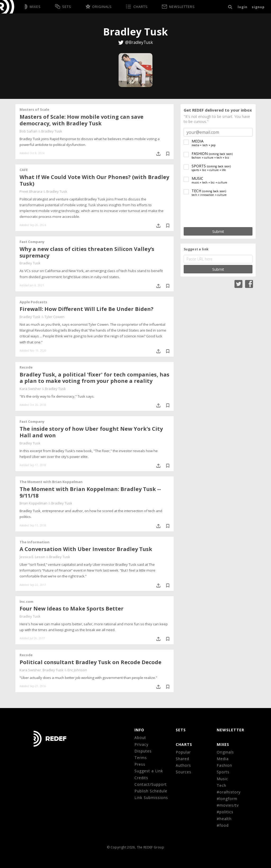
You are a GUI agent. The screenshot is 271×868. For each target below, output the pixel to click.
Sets (181, 730)
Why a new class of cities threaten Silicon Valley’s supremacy (87, 252)
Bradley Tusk (52, 131)
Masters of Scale (34, 109)
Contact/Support (151, 784)
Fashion (224, 765)
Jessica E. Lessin (32, 557)
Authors (183, 765)
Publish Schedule (151, 791)
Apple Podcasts (33, 302)
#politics (225, 812)
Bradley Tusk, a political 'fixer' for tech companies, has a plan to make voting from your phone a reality (94, 378)
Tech (222, 785)
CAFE (24, 170)
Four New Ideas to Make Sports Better (72, 608)
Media (223, 759)
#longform (227, 799)
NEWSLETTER (231, 730)
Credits (141, 778)
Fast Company (32, 242)
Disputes (143, 751)
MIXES (223, 744)
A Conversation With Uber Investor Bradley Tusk (86, 549)
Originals (225, 752)
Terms (141, 758)
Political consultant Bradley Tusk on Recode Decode (91, 662)
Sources (184, 772)
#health (224, 819)
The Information (35, 542)
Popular (183, 752)
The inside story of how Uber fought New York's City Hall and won (91, 432)
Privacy (141, 744)
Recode (26, 367)
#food (223, 825)
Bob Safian (28, 131)
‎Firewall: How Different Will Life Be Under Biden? (87, 309)
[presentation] (218, 212)
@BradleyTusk (139, 42)
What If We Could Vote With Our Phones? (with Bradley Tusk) (94, 180)
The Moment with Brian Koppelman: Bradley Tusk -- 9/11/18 (90, 492)
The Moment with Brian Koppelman (51, 482)
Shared (182, 759)
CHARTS (184, 744)
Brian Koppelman (33, 503)
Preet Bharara (31, 191)
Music (222, 779)
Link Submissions (151, 798)
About (140, 738)
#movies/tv (228, 805)
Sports (223, 772)
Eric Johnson (77, 670)
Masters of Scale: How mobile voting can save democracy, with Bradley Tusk (82, 120)
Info (139, 730)
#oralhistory (229, 792)
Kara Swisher (30, 389)
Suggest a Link (149, 771)
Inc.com (26, 601)
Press (140, 764)
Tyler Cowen (54, 317)
